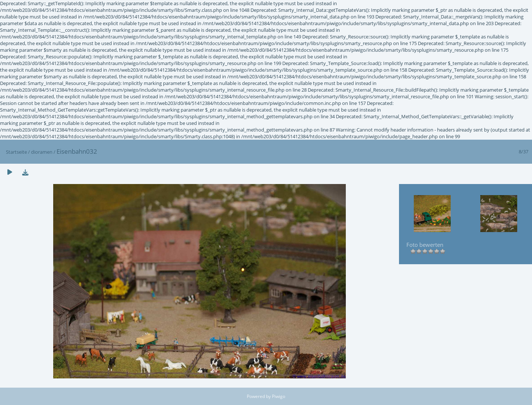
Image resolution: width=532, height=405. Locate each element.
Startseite (16, 152)
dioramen (42, 152)
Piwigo (279, 396)
